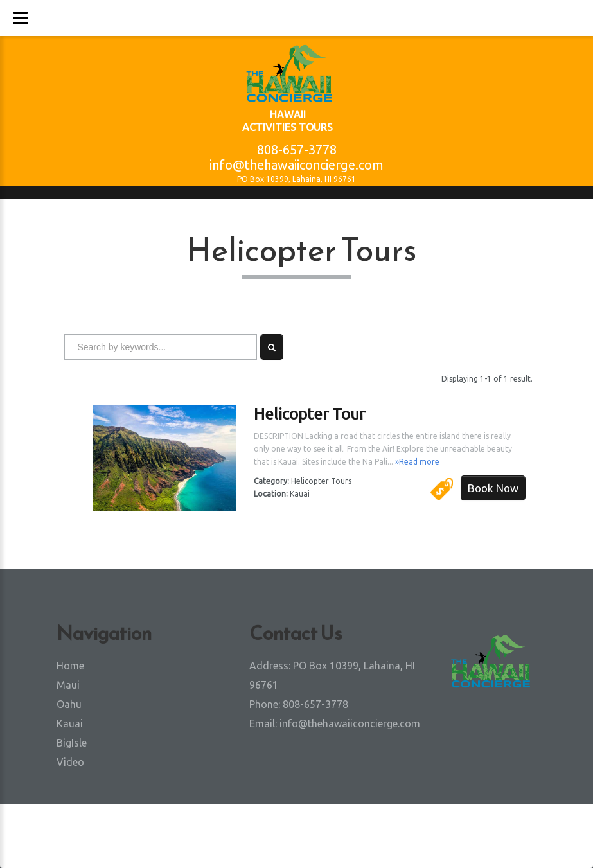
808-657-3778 (297, 149)
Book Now (493, 488)
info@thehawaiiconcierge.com (296, 165)
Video (70, 762)
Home (70, 666)
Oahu (69, 704)
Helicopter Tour (309, 414)
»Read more (417, 462)
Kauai (70, 723)
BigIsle (72, 743)
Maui (68, 685)
